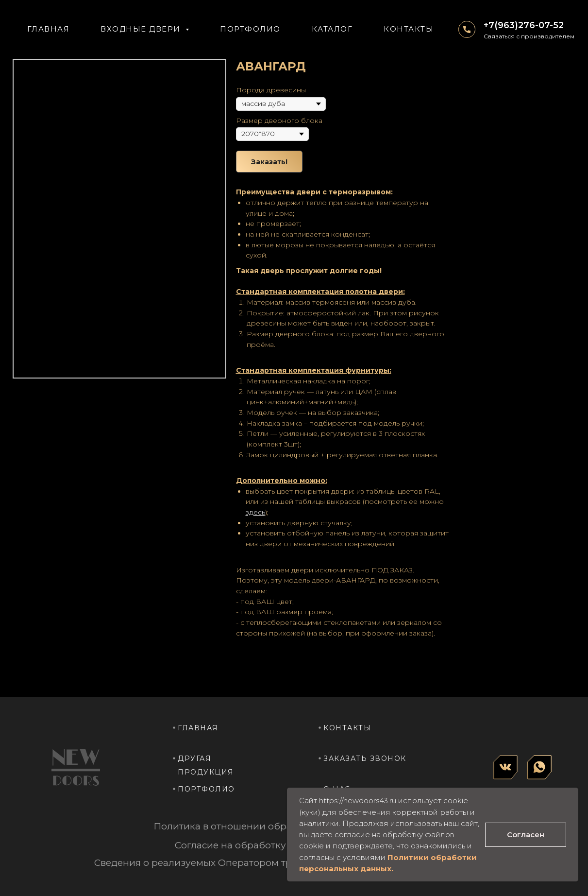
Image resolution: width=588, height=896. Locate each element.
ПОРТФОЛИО (250, 29)
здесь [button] (255, 512)
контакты (347, 728)
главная (198, 728)
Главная (49, 29)
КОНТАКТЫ (409, 29)
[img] (505, 767)
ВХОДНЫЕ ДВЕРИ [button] (142, 29)
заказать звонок (365, 758)
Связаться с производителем (529, 36)
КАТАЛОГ (332, 29)
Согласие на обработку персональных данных (286, 845)
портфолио (206, 789)
